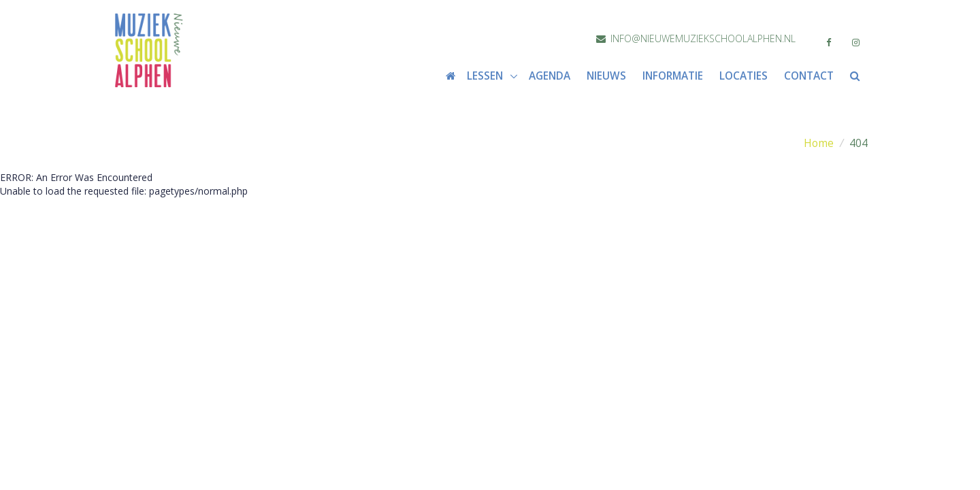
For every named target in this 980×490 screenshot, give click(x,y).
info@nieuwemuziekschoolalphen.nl (696, 38)
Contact (809, 76)
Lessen (486, 76)
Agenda (550, 76)
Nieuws (606, 76)
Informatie (673, 76)
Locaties (744, 76)
